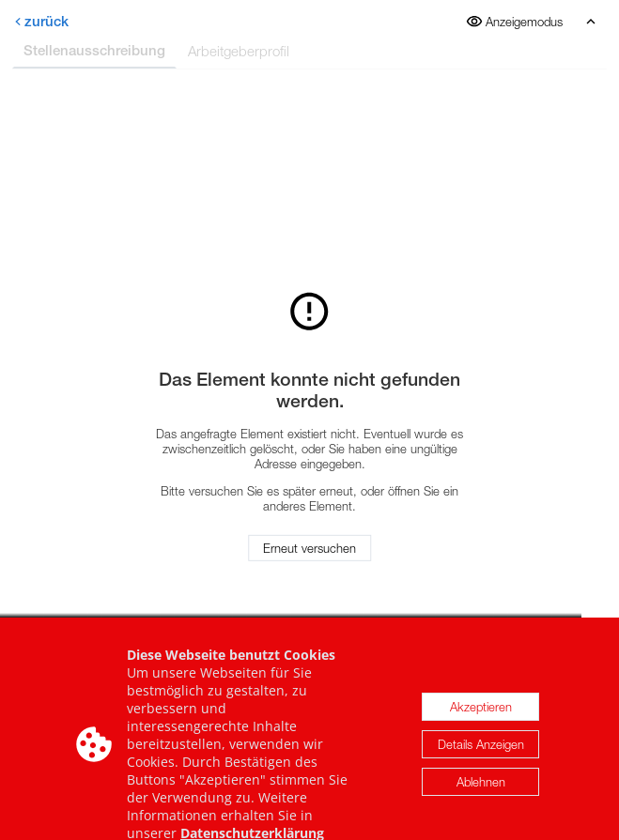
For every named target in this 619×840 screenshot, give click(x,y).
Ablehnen (481, 791)
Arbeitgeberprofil (239, 51)
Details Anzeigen (481, 754)
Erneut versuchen (309, 548)
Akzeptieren (481, 716)
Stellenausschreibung (94, 50)
